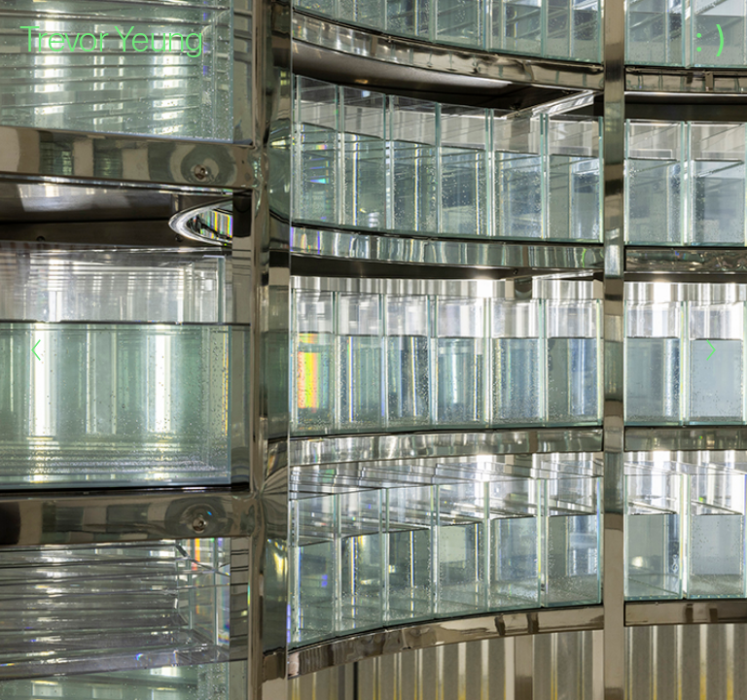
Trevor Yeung (112, 39)
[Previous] (36, 350)
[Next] (711, 350)
